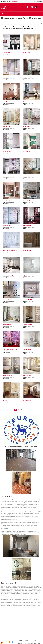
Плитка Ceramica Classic (30, 28)
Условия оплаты (29, 642)
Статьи (35, 640)
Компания (20, 638)
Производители (37, 643)
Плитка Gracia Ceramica (7, 28)
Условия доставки (29, 643)
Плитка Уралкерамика (33, 27)
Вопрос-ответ (36, 642)
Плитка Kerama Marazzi (7, 27)
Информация (28, 638)
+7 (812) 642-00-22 (7, 1)
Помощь (35, 638)
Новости (19, 642)
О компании (20, 640)
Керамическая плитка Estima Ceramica (10, 30)
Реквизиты (19, 643)
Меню (3, 14)
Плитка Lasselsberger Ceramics (20, 27)
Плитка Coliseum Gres (18, 28)
